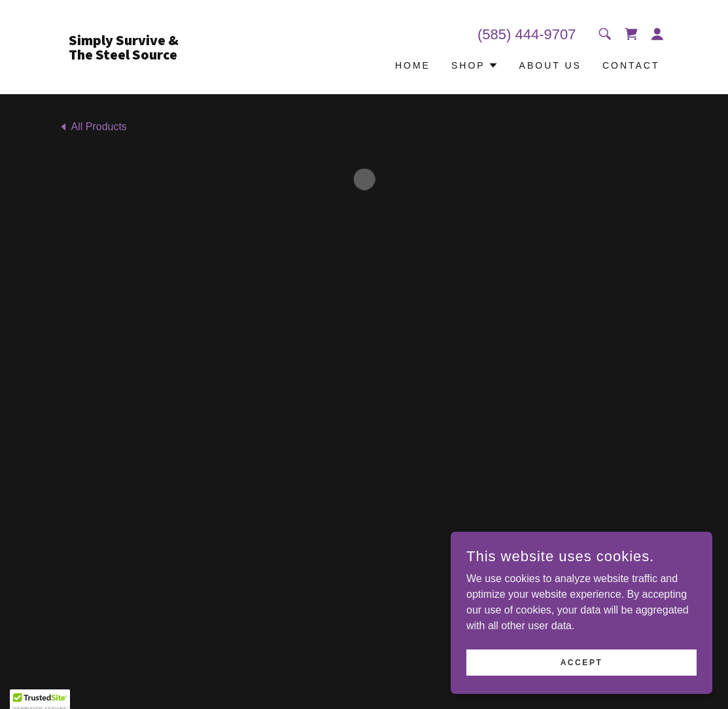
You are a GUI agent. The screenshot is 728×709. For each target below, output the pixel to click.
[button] (631, 34)
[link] (135, 56)
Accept (582, 662)
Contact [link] (631, 65)
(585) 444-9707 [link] (527, 34)
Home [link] (413, 65)
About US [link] (550, 65)
